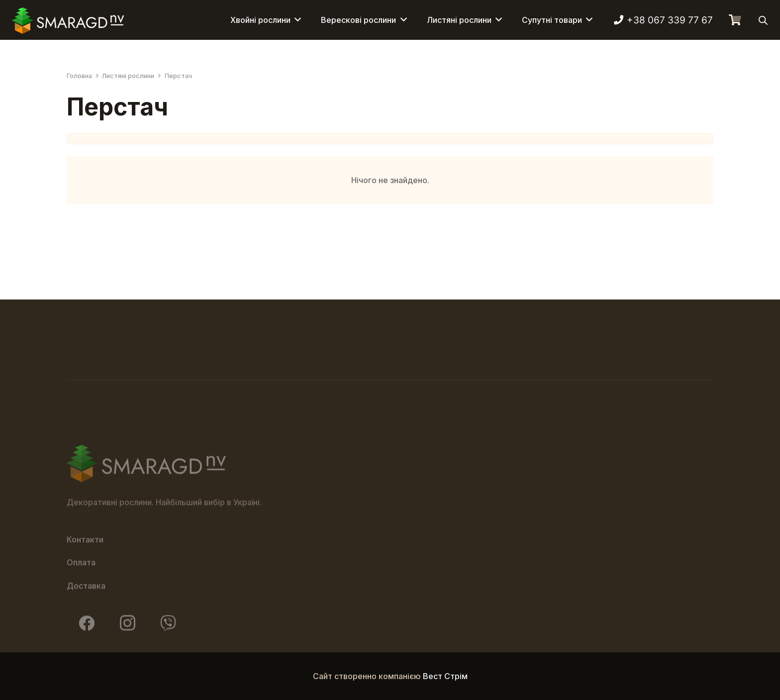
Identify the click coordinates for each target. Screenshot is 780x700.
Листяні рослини (128, 76)
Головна (79, 76)
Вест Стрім (445, 676)
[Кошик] (735, 20)
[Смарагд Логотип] (68, 20)
